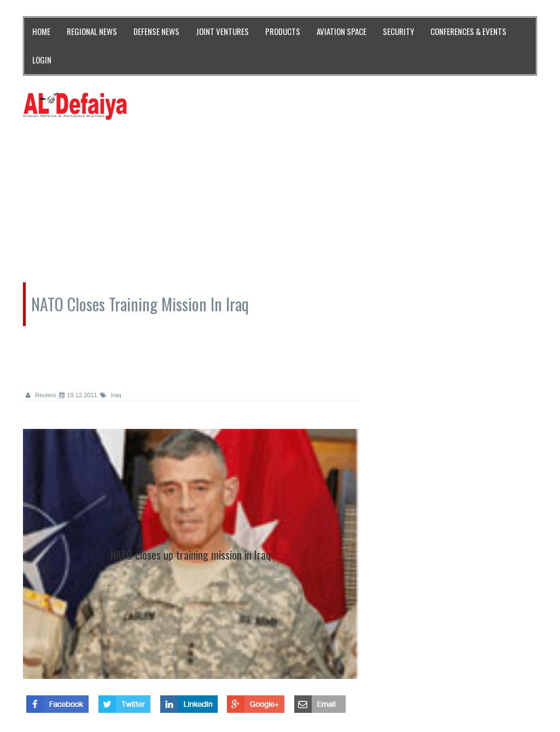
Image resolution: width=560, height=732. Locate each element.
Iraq (111, 395)
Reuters (41, 395)
